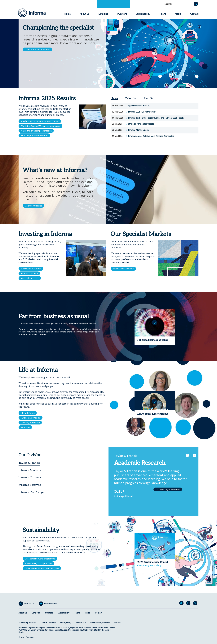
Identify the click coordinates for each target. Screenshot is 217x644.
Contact (194, 14)
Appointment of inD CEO (139, 106)
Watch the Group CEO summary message (40, 126)
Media (178, 14)
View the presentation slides (34, 135)
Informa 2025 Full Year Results (142, 112)
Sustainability (143, 14)
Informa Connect (30, 478)
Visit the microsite (33, 206)
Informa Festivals (30, 485)
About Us (85, 14)
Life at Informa (28, 413)
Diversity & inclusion (30, 423)
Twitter (196, 604)
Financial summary (29, 273)
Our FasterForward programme (40, 559)
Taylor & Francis (29, 463)
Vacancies (25, 427)
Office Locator (51, 604)
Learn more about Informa (37, 49)
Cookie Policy (80, 623)
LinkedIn (189, 604)
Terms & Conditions (48, 623)
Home (67, 14)
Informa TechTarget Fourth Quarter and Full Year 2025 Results (156, 118)
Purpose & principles (31, 418)
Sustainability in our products (38, 563)
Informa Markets (30, 470)
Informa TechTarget (32, 492)
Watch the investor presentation (36, 131)
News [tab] (114, 98)
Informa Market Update (139, 130)
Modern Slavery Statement (100, 623)
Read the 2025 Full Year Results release (40, 121)
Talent (162, 14)
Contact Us (29, 604)
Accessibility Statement (27, 623)
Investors (122, 14)
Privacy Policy (66, 623)
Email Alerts (182, 604)
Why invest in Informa (31, 269)
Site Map (118, 623)
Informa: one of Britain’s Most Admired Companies (151, 136)
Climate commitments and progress (42, 568)
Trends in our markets (123, 269)
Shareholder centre (30, 278)
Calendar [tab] (131, 98)
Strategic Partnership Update (141, 124)
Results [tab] (149, 98)
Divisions (103, 14)
